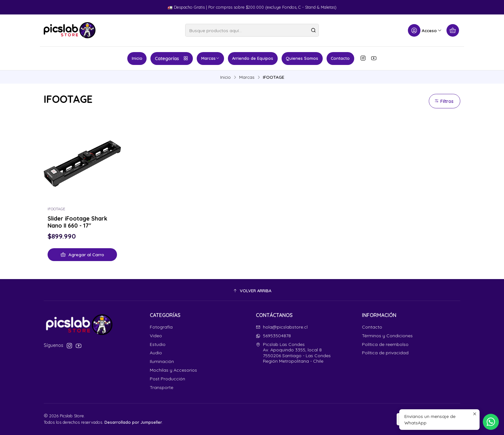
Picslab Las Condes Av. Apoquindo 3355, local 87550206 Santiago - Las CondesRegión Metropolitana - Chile (293, 353)
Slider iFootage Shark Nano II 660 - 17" (77, 222)
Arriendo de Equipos (253, 58)
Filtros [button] (444, 101)
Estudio (158, 344)
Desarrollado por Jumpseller (133, 422)
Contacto (340, 58)
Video (156, 336)
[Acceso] (425, 30)
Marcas (210, 58)
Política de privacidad (385, 353)
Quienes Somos (302, 58)
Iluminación (162, 361)
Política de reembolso (385, 344)
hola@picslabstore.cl (282, 327)
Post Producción (167, 379)
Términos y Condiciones (387, 336)
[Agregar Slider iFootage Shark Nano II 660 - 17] (82, 255)
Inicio (137, 58)
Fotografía (161, 327)
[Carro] (453, 30)
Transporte (162, 387)
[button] (252, 291)
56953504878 (273, 336)
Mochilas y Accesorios (173, 370)
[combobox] (252, 30)
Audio (156, 353)
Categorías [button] (172, 59)
